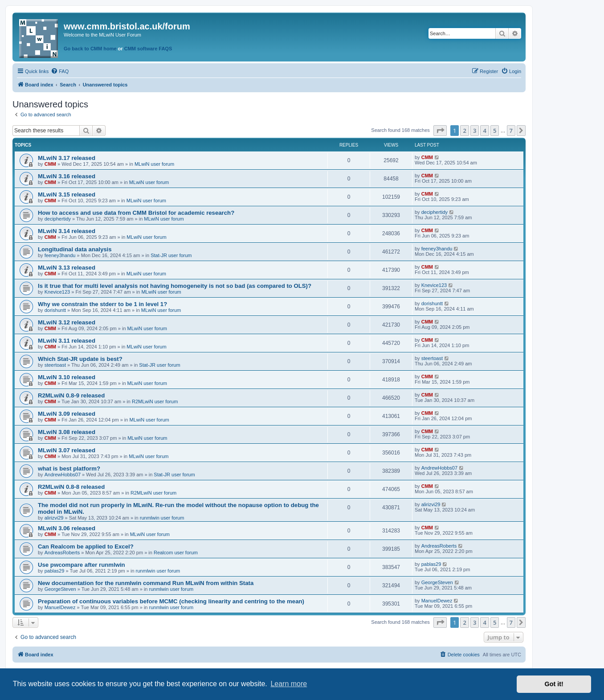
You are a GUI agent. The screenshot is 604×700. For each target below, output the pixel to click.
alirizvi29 (54, 518)
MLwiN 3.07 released (67, 450)
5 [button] (495, 131)
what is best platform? (69, 469)
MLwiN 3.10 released (67, 377)
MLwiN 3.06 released (67, 528)
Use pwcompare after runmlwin (82, 565)
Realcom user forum (176, 553)
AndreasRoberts (62, 553)
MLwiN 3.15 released (67, 194)
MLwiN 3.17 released (67, 158)
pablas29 (55, 571)
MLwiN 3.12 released (67, 322)
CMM (50, 164)
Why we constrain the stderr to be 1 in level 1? (102, 304)
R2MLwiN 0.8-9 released (71, 395)
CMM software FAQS (148, 49)
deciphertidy (58, 219)
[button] (440, 131)
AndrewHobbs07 (63, 475)
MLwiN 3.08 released (67, 432)
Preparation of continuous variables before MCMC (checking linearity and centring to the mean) (171, 601)
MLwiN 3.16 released (67, 176)
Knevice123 (57, 292)
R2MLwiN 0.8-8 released (71, 487)
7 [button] (511, 131)
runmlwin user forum (162, 518)
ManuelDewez (60, 607)
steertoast (55, 365)
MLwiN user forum (154, 164)
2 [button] (464, 131)
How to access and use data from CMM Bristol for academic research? (136, 213)
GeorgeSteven (60, 589)
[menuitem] (60, 71)
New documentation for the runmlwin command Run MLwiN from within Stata (146, 583)
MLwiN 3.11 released (67, 341)
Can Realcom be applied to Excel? (86, 546)
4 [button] (484, 131)
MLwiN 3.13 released (67, 268)
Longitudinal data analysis (75, 249)
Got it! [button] (554, 684)
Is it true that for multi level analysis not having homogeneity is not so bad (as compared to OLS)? (175, 286)
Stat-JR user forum (171, 255)
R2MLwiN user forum (155, 401)
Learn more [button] (289, 684)
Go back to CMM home (90, 49)
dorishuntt (55, 310)
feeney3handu (60, 255)
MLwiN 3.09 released (67, 414)
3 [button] (475, 131)
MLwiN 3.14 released (67, 231)
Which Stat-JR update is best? (80, 359)
